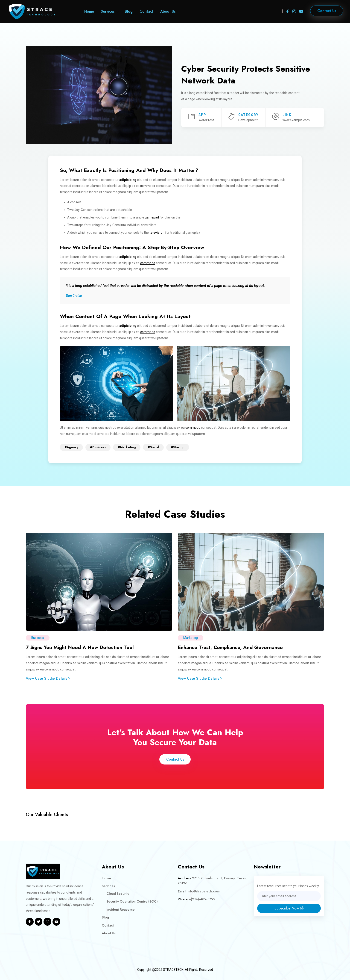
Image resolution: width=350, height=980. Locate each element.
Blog (129, 11)
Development (248, 120)
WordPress (206, 120)
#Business (98, 447)
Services (108, 11)
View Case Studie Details (48, 678)
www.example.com (296, 120)
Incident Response (121, 909)
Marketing (191, 638)
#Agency (71, 447)
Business (38, 638)
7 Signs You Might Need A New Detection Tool (82, 647)
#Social (153, 447)
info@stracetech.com (204, 891)
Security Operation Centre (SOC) (132, 901)
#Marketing (127, 447)
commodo (148, 186)
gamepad (152, 217)
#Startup (178, 447)
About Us (168, 11)
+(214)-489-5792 (202, 899)
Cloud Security (118, 893)
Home (89, 11)
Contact (146, 11)
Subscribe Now (289, 908)
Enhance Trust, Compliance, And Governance (232, 647)
